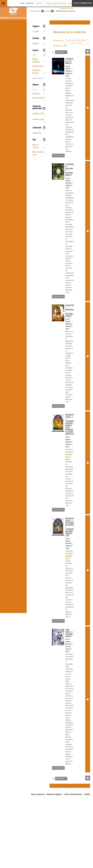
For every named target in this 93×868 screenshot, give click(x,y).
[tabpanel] (60, 440)
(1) (39, 78)
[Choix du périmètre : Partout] (40, 3)
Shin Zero (70, 707)
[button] (39, 44)
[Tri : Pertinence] (61, 52)
